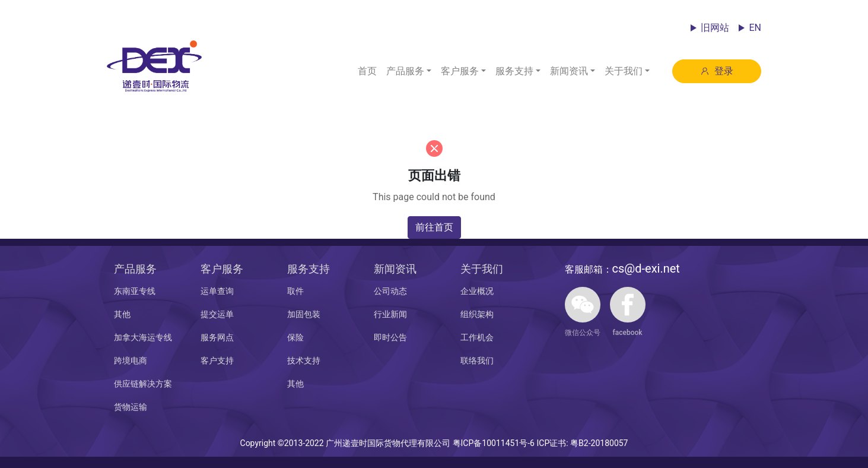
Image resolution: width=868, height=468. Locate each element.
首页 (367, 71)
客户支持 (217, 361)
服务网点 (217, 337)
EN (755, 28)
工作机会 (477, 337)
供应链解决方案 (143, 384)
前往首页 (434, 227)
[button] (409, 71)
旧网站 (715, 28)
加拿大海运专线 (143, 337)
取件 (295, 291)
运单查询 (217, 291)
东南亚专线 (135, 291)
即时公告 (390, 337)
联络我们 (477, 361)
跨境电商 (131, 361)
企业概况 (477, 291)
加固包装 (304, 314)
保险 (295, 337)
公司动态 (390, 291)
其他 (122, 314)
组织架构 (477, 314)
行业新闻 (390, 314)
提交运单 (217, 314)
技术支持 (304, 361)
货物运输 (131, 407)
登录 (717, 71)
